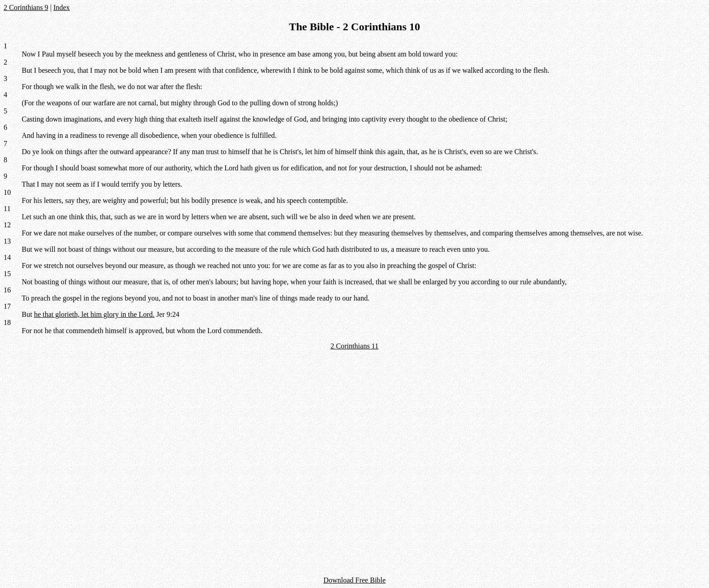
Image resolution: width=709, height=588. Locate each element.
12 (7, 225)
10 (7, 192)
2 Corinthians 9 (26, 7)
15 (7, 274)
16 (7, 290)
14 (7, 257)
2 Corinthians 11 (354, 346)
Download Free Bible (354, 580)
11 (7, 209)
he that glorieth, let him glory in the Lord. (94, 314)
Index (61, 7)
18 (7, 322)
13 (7, 241)
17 (7, 306)
